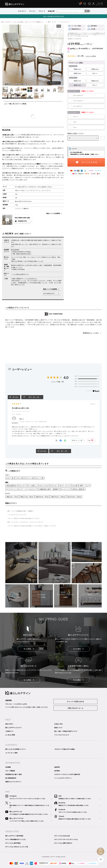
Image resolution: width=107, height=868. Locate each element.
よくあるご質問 (10, 735)
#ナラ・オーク (65, 486)
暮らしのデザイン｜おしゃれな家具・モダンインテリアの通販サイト (23, 22)
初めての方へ (9, 724)
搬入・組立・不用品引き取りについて (66, 731)
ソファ (10, 515)
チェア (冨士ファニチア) (48, 526)
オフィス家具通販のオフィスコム (16, 839)
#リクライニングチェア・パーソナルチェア (22, 489)
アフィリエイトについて (62, 735)
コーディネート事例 (11, 753)
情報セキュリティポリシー (13, 782)
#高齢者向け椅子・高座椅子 (49, 489)
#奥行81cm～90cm (42, 497)
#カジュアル (44, 486)
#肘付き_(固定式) (78, 489)
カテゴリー (22, 11)
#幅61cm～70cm (12, 497)
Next (62, 56)
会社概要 (8, 767)
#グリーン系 (30, 478)
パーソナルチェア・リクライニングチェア (30, 522)
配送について (58, 728)
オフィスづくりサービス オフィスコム (66, 839)
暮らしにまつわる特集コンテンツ (16, 749)
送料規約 (57, 771)
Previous (4, 56)
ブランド (42, 11)
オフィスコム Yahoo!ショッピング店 (17, 847)
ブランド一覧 (12, 518)
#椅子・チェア (85, 486)
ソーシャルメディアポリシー (63, 778)
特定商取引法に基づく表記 (13, 774)
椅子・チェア (52, 22)
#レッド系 (40, 478)
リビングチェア (65, 22)
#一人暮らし (33, 486)
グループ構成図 (10, 771)
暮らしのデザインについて (13, 728)
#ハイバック (66, 489)
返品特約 (57, 767)
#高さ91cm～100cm (74, 497)
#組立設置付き (11, 486)
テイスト (32, 11)
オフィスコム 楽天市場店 (13, 843)
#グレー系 (10, 478)
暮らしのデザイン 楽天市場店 (14, 836)
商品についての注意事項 (53, 213)
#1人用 (75, 486)
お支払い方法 (58, 724)
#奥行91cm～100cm (58, 497)
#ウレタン (54, 486)
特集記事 (51, 11)
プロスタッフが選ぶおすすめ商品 (65, 749)
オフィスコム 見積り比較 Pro (63, 843)
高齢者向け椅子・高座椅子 (25, 511)
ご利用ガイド (9, 731)
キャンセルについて (50, 293)
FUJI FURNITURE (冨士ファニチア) (28, 518)
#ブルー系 (19, 478)
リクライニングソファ (20, 515)
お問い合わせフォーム (75, 708)
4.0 (66, 378)
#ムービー (22, 486)
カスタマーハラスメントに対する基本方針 (67, 774)
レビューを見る (91, 56)
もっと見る (29, 649)
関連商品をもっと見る (91, 333)
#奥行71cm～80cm (27, 497)
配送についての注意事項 (50, 289)
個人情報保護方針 (11, 778)
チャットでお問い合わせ (75, 701)
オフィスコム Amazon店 (62, 836)
